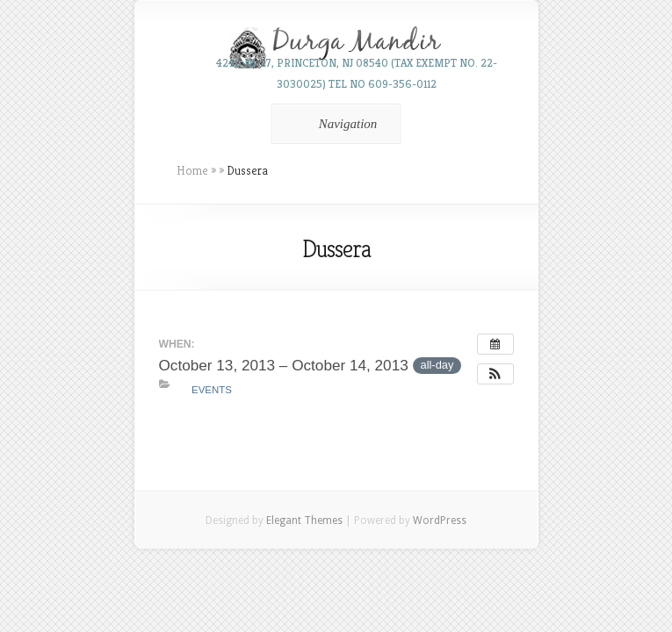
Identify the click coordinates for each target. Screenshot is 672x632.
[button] (495, 374)
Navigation (333, 124)
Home (192, 170)
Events (212, 390)
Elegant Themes (304, 521)
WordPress (440, 521)
